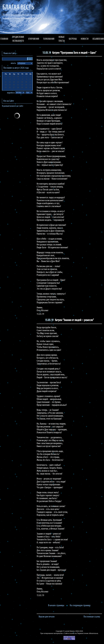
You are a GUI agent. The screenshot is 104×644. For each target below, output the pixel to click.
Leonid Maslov (70, 631)
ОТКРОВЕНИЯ (34, 39)
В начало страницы (56, 606)
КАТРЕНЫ (73, 39)
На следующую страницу (80, 606)
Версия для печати (47, 617)
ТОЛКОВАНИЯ (49, 39)
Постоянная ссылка (92, 617)
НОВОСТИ (85, 39)
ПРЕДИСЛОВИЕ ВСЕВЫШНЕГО (18, 39)
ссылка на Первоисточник (79, 633)
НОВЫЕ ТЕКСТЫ (62, 39)
